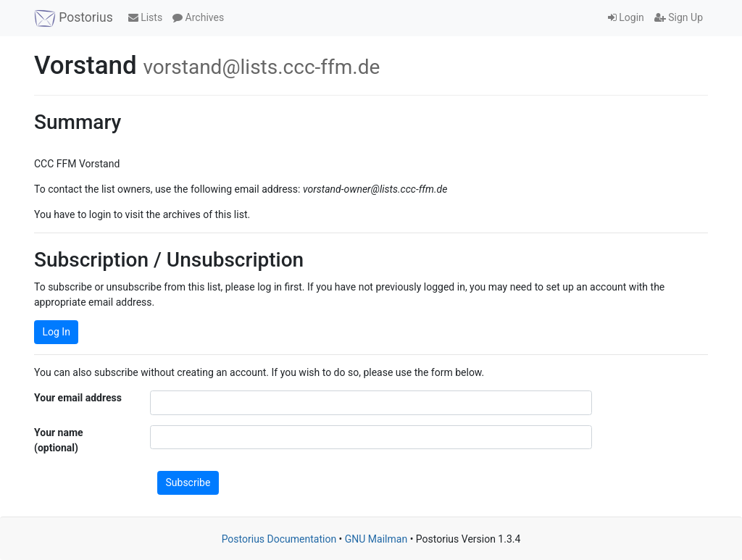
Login (626, 17)
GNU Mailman (376, 539)
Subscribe (188, 482)
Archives (198, 17)
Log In (57, 332)
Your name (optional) (59, 440)
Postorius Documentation (279, 539)
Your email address (78, 398)
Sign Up (679, 17)
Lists (145, 17)
